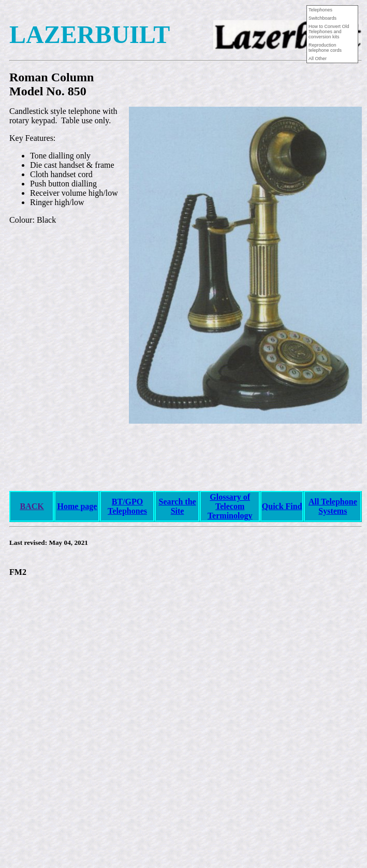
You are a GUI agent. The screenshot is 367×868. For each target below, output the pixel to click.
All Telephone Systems (333, 506)
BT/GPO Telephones (127, 506)
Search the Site (177, 506)
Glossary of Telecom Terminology (230, 506)
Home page (77, 506)
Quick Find (282, 506)
